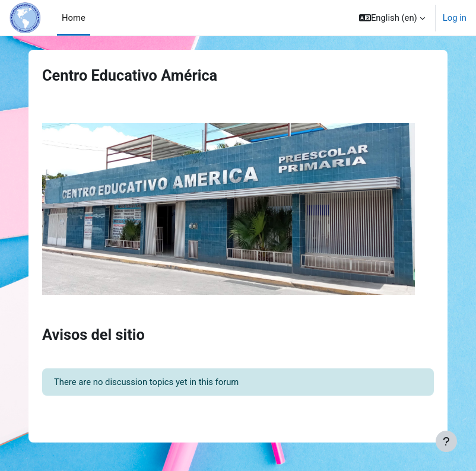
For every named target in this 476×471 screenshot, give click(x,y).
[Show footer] (446, 441)
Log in (455, 18)
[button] (392, 18)
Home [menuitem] (74, 18)
